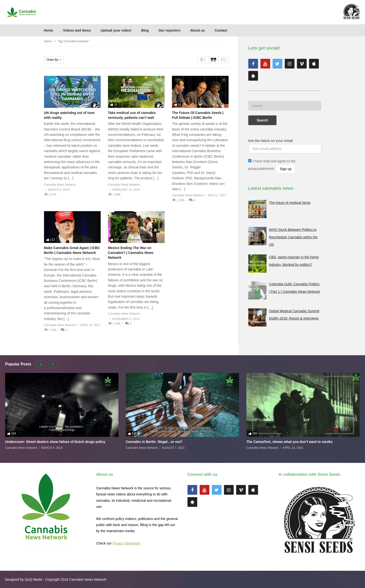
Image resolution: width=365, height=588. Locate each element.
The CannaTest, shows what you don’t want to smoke (289, 442)
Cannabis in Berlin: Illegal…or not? (154, 442)
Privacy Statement (126, 543)
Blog (145, 30)
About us (198, 30)
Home (49, 30)
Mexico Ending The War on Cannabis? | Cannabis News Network (131, 253)
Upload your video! (116, 30)
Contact (221, 30)
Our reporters (169, 30)
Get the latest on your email (271, 141)
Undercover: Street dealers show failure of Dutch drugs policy (55, 442)
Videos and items (77, 30)
